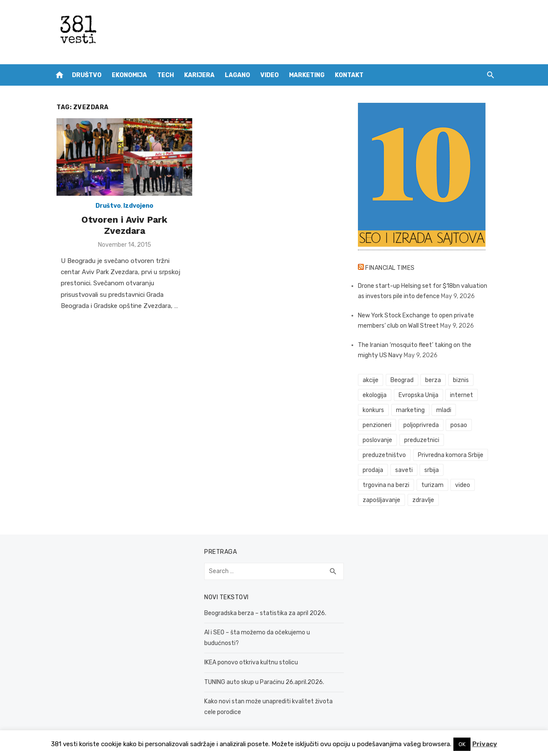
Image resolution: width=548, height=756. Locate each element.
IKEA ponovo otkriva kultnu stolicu (249, 652)
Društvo (87, 75)
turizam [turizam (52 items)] (434, 485)
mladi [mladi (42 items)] (446, 410)
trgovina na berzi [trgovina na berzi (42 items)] (388, 485)
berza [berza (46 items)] (435, 380)
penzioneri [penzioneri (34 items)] (379, 425)
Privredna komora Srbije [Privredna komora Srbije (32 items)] (452, 455)
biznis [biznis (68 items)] (463, 380)
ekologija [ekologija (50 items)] (376, 395)
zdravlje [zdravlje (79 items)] (425, 500)
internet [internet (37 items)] (464, 395)
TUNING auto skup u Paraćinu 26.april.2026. (262, 671)
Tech (165, 75)
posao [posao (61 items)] (461, 425)
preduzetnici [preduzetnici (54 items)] (423, 440)
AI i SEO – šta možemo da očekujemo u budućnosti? (273, 632)
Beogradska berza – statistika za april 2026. (264, 613)
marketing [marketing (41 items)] (412, 410)
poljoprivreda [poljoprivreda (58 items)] (423, 425)
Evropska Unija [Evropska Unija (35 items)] (420, 395)
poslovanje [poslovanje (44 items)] (379, 440)
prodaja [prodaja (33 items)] (375, 470)
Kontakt (349, 75)
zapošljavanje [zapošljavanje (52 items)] (383, 500)
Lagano (237, 75)
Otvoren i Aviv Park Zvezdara (121, 222)
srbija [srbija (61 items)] (434, 470)
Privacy (485, 744)
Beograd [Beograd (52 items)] (404, 380)
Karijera (199, 75)
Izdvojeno (135, 208)
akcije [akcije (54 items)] (372, 380)
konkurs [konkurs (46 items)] (375, 410)
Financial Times (392, 268)
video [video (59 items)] (465, 485)
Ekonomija (129, 75)
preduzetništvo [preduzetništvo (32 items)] (386, 455)
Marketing (307, 75)
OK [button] (462, 744)
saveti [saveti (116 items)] (406, 470)
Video (270, 75)
